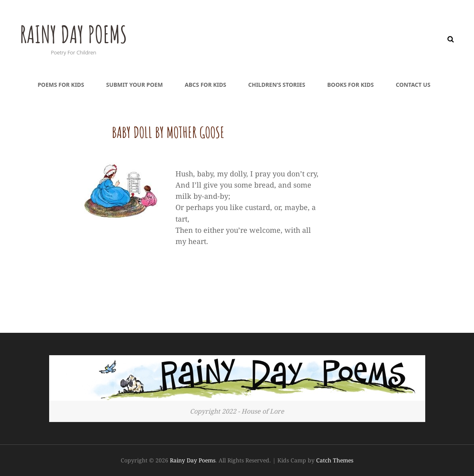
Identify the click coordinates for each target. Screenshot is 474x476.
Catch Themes (335, 460)
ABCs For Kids (205, 85)
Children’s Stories (277, 85)
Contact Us (413, 85)
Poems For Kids (61, 85)
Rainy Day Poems (85, 32)
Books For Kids (351, 85)
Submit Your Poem (135, 85)
